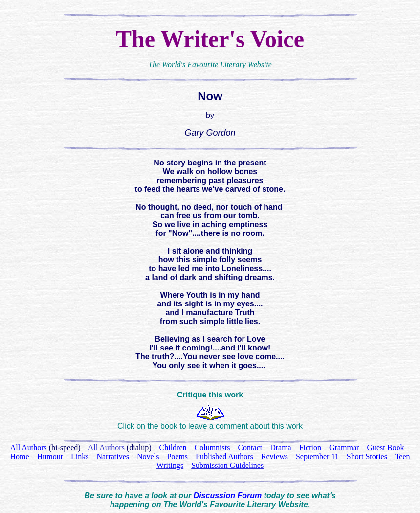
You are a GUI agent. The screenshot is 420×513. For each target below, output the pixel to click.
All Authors (106, 448)
